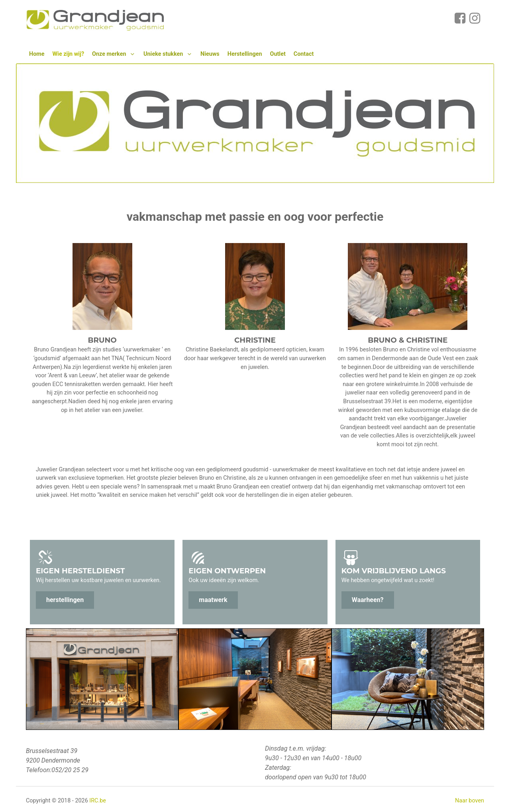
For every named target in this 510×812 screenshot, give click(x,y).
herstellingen (65, 600)
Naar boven (470, 801)
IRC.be (98, 801)
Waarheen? (368, 600)
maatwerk (213, 600)
